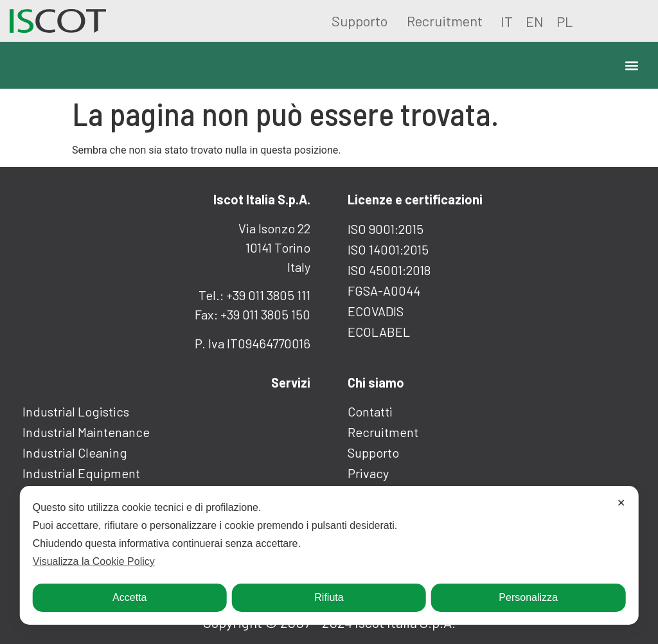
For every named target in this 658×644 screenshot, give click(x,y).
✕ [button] (621, 503)
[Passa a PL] (565, 21)
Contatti (370, 411)
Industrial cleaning (75, 452)
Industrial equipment (81, 473)
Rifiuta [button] (329, 597)
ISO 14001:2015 (388, 249)
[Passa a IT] (507, 21)
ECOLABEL (379, 332)
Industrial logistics (76, 411)
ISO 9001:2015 (386, 229)
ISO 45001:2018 (389, 270)
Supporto (360, 21)
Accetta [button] (129, 597)
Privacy (368, 473)
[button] (631, 65)
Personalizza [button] (528, 597)
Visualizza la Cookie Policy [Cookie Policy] (94, 561)
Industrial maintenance (86, 432)
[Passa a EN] (535, 21)
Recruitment (445, 21)
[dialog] (329, 555)
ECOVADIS (376, 311)
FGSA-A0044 (384, 291)
